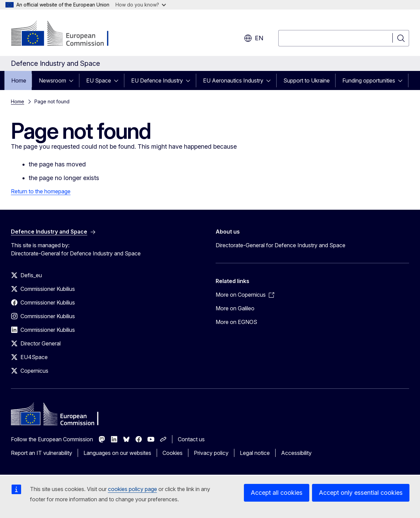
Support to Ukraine (307, 80)
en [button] (254, 38)
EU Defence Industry (157, 80)
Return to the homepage (41, 191)
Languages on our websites (117, 453)
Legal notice (255, 453)
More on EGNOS (236, 322)
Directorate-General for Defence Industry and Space (281, 245)
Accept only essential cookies (361, 493)
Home (19, 80)
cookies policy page (133, 489)
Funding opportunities (369, 80)
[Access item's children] (73, 80)
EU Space (99, 80)
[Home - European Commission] (66, 34)
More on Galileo (235, 308)
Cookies (173, 453)
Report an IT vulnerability (42, 453)
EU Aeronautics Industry (233, 80)
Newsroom (52, 80)
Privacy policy (211, 453)
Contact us (191, 439)
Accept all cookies (277, 493)
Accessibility (296, 453)
